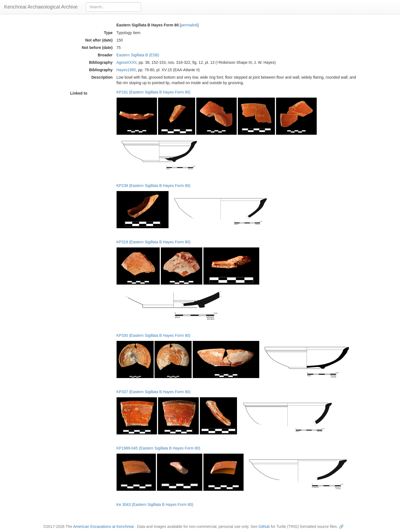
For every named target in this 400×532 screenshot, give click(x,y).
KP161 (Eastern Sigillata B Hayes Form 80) (154, 92)
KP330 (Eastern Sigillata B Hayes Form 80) (154, 335)
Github (264, 527)
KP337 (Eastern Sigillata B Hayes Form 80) (154, 392)
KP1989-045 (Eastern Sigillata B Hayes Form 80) (158, 448)
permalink (189, 25)
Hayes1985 (126, 70)
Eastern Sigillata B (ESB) (138, 55)
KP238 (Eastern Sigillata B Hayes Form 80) (154, 186)
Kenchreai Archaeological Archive (41, 7)
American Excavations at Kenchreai (104, 527)
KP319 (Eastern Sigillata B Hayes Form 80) (154, 242)
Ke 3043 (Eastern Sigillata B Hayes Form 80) (155, 505)
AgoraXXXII (127, 62)
